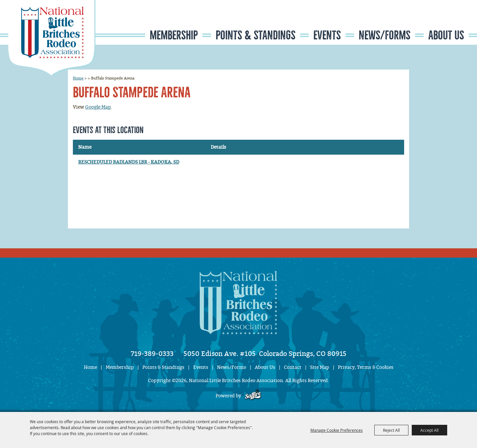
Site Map (320, 367)
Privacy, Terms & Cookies (366, 367)
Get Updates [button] (449, 21)
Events (327, 35)
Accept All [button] (429, 430)
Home (78, 78)
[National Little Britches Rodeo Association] (52, 38)
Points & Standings (256, 35)
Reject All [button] (391, 430)
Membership (174, 35)
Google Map (98, 107)
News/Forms (385, 35)
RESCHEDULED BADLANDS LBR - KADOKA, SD (129, 162)
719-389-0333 (152, 354)
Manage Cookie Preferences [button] (337, 430)
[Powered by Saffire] (253, 396)
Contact (293, 367)
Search (429, 21)
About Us (446, 35)
